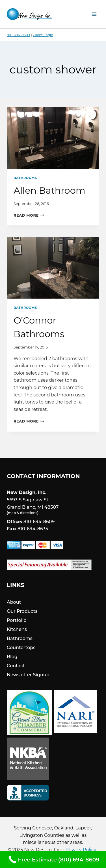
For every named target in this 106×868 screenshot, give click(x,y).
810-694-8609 (18, 35)
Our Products (22, 611)
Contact (16, 666)
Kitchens (17, 629)
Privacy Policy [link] (81, 850)
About (14, 602)
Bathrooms (25, 178)
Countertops (21, 648)
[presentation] (53, 138)
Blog (12, 657)
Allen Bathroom (49, 190)
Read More (29, 215)
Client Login (43, 35)
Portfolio (17, 620)
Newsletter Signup (28, 675)
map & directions (22, 513)
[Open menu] (94, 14)
